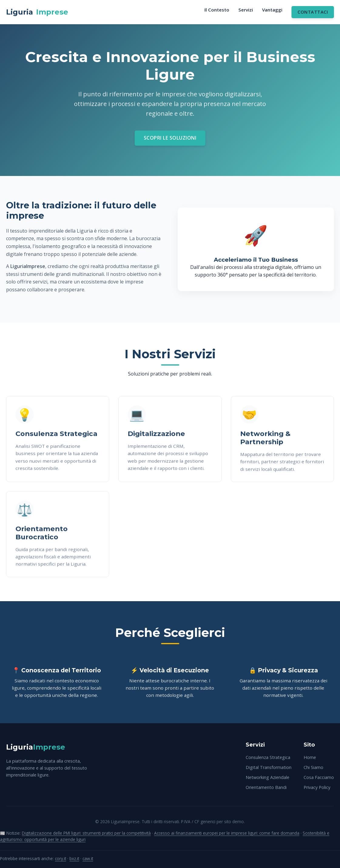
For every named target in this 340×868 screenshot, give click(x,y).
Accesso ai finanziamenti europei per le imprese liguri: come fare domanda (227, 833)
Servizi (246, 10)
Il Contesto (217, 10)
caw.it (88, 858)
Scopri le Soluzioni (170, 138)
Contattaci (313, 12)
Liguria (37, 12)
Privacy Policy (317, 787)
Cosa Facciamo (319, 777)
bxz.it (74, 858)
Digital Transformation (269, 767)
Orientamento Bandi (266, 787)
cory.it (61, 858)
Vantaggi (272, 10)
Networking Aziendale (268, 777)
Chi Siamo (313, 767)
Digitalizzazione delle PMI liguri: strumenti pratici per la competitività (86, 833)
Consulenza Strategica (268, 757)
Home (310, 757)
